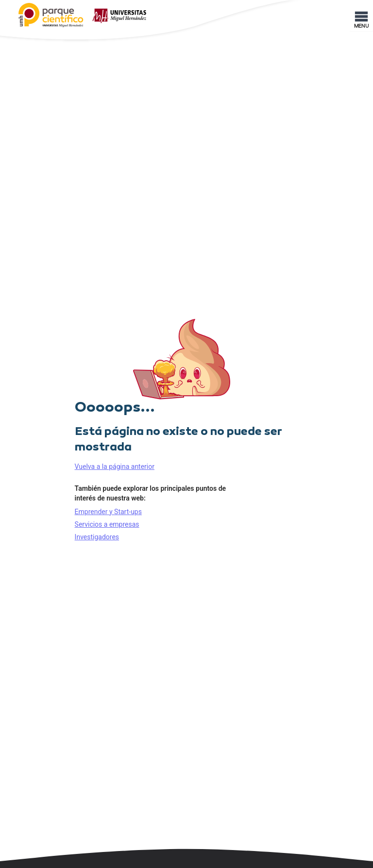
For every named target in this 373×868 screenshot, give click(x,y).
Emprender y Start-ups (108, 512)
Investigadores (97, 537)
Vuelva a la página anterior (115, 467)
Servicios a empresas (107, 524)
